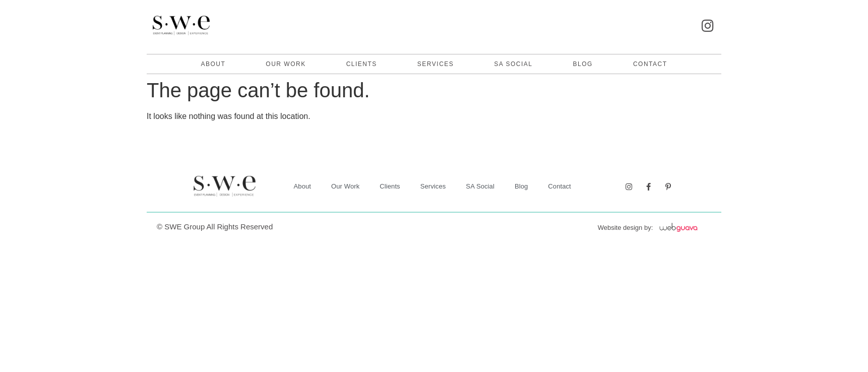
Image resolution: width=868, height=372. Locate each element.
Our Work (286, 64)
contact (650, 64)
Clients (362, 64)
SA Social (513, 64)
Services (436, 64)
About (213, 64)
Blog (583, 64)
